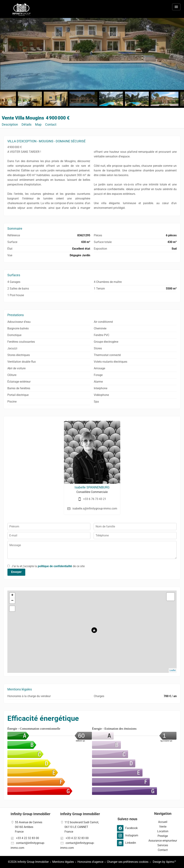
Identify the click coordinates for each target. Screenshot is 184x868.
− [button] (12, 601)
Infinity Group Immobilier (30, 814)
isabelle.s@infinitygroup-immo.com (95, 508)
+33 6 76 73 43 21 (95, 499)
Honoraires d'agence (90, 862)
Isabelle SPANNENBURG (92, 487)
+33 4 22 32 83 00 (27, 838)
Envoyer (16, 572)
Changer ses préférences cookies (128, 862)
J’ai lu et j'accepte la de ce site (48, 566)
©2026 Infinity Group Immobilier (28, 862)
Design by (164, 862)
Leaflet (173, 670)
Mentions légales (63, 862)
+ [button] (12, 595)
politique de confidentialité (55, 566)
